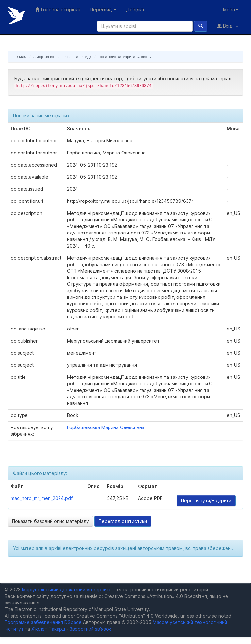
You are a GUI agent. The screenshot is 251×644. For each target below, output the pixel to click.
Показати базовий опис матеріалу (50, 521)
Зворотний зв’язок (90, 629)
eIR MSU (20, 57)
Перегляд (103, 10)
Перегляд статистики (123, 521)
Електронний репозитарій (17, 16)
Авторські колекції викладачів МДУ (62, 57)
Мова (231, 10)
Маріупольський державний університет (68, 590)
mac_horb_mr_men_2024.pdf (42, 498)
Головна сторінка (58, 10)
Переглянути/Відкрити (206, 500)
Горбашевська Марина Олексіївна (126, 57)
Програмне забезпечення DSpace (43, 622)
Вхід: (228, 26)
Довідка (135, 10)
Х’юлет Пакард (48, 629)
